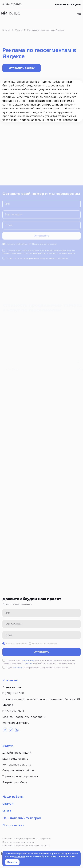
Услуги (19, 30)
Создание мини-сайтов (18, 771)
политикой (29, 661)
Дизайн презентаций (17, 753)
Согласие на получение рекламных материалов (27, 839)
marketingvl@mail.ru (16, 723)
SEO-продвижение (15, 759)
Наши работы (13, 797)
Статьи (8, 804)
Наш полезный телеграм (22, 818)
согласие (27, 663)
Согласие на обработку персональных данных (26, 846)
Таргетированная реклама (20, 777)
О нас (7, 811)
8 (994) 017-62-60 (12, 4)
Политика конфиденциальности (18, 842)
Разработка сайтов (15, 782)
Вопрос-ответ (13, 825)
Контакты (10, 680)
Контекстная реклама (17, 765)
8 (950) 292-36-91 (13, 711)
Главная (6, 30)
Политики (20, 856)
